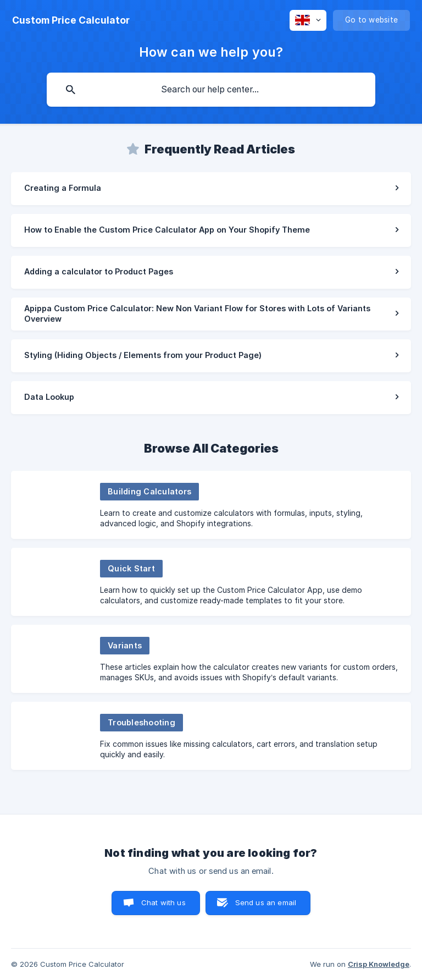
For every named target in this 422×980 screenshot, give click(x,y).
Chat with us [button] (163, 902)
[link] (211, 189)
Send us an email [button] (266, 902)
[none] (71, 20)
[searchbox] (211, 90)
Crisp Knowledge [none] (379, 964)
